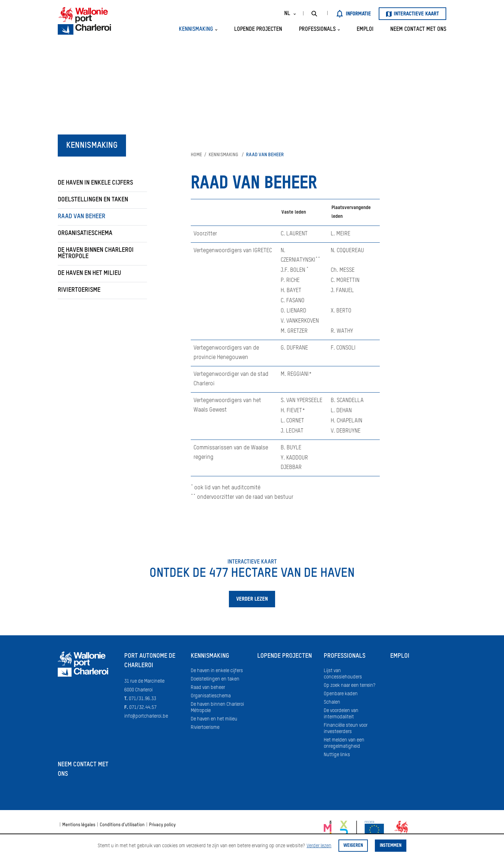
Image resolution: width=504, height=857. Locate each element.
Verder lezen (319, 846)
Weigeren (353, 846)
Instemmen (391, 846)
